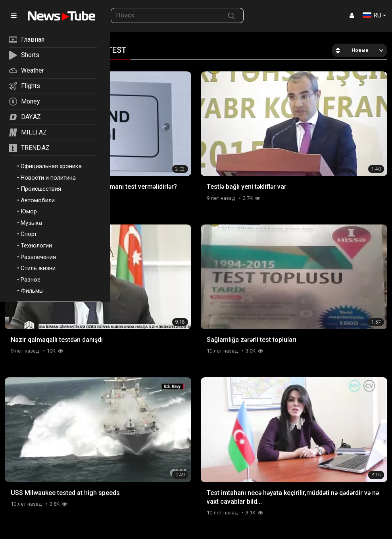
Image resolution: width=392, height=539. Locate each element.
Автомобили (38, 200)
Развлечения (38, 257)
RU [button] (372, 15)
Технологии (36, 246)
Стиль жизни (38, 268)
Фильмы (32, 291)
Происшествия (41, 189)
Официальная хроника (51, 166)
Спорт (29, 234)
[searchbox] (165, 15)
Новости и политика (48, 178)
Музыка (31, 223)
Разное (31, 280)
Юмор (29, 211)
